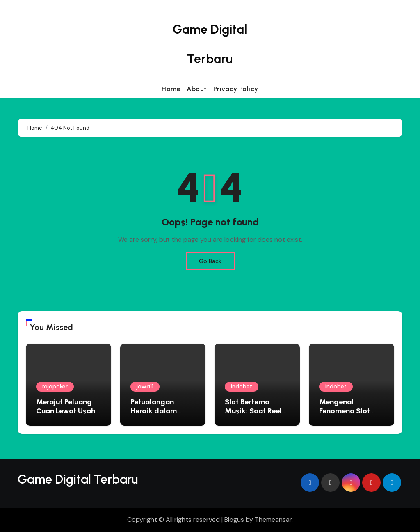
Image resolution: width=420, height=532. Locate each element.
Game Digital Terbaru (78, 479)
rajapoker (55, 386)
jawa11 (145, 386)
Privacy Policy (236, 89)
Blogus (234, 519)
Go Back (210, 261)
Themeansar (273, 519)
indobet (242, 386)
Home (171, 89)
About (197, 89)
